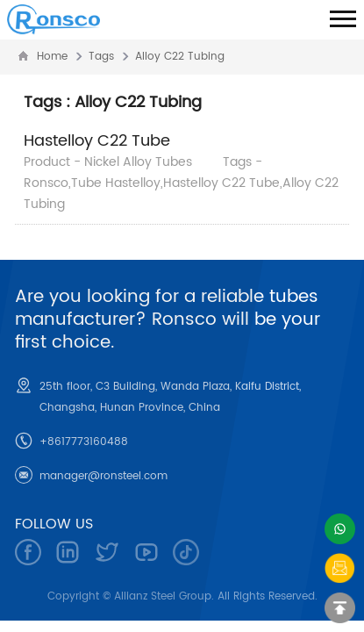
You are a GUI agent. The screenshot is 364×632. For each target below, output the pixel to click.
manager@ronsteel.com (103, 476)
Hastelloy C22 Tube (97, 141)
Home (52, 57)
